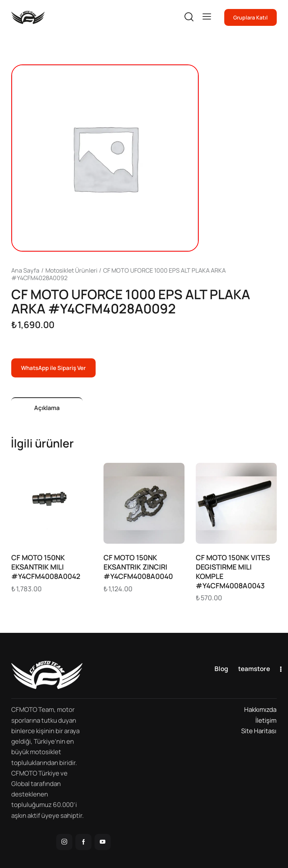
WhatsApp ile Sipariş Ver (53, 368)
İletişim (266, 720)
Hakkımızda (260, 709)
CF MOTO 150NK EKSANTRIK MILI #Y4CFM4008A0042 (46, 567)
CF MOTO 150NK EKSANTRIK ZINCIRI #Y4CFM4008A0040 (138, 567)
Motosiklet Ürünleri (71, 270)
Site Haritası (259, 731)
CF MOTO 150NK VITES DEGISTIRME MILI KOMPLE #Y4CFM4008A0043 (233, 572)
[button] (207, 17)
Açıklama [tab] (47, 408)
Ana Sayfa (25, 270)
